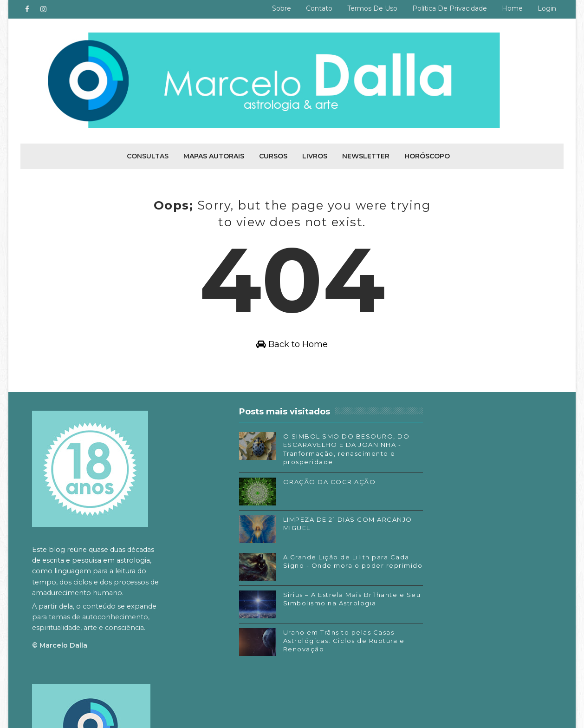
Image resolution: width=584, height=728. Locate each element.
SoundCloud (412, 618)
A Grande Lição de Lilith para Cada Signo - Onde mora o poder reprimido (307, 577)
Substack (408, 604)
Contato (319, 8)
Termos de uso (372, 8)
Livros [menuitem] (315, 155)
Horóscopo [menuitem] (427, 155)
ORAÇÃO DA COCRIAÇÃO (301, 493)
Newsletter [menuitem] (366, 155)
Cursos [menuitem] (273, 155)
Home (512, 8)
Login (547, 8)
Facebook (409, 577)
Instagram (409, 590)
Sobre (282, 8)
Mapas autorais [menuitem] (214, 155)
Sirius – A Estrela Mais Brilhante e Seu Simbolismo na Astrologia (305, 614)
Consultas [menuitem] (148, 155)
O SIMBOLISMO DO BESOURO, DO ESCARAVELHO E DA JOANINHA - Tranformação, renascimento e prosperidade (287, 456)
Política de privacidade (450, 8)
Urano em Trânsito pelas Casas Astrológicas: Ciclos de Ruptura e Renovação (308, 652)
